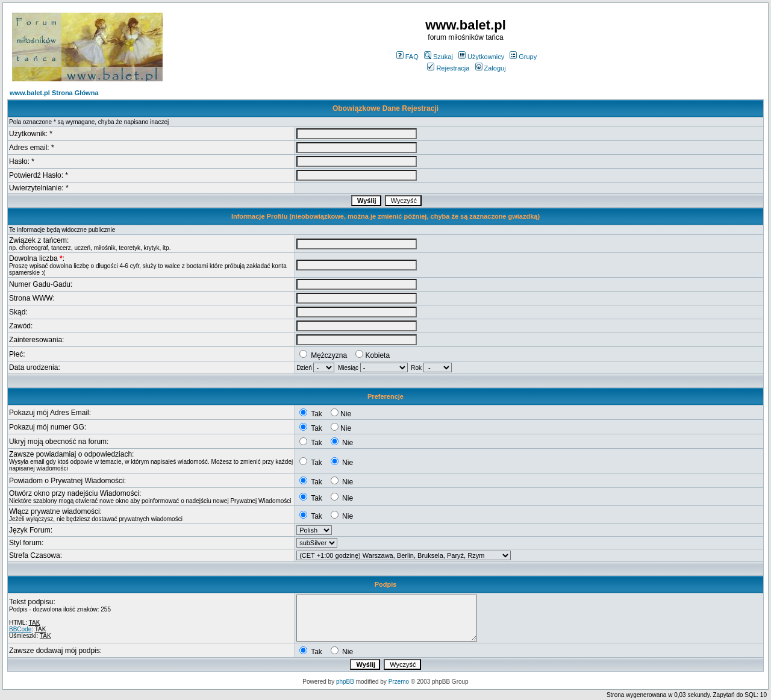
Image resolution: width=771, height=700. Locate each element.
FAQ (407, 57)
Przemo (399, 682)
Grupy (523, 57)
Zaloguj (491, 68)
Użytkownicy (481, 57)
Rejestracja (448, 68)
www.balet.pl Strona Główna (54, 93)
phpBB (345, 682)
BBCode (20, 629)
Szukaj (439, 57)
